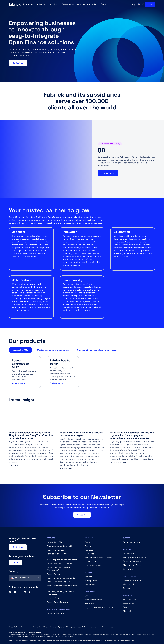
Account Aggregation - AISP (60, 546)
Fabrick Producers (93, 600)
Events (126, 607)
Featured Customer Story (110, 144)
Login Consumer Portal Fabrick (99, 607)
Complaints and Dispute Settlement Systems (48, 627)
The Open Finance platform (136, 557)
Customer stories (93, 565)
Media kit (127, 611)
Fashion (89, 542)
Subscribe (82, 515)
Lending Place (53, 598)
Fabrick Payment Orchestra (59, 563)
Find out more (108, 173)
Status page (71, 627)
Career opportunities (133, 580)
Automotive (90, 562)
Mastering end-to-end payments (53, 350)
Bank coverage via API (57, 554)
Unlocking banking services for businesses (97, 350)
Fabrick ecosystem (132, 561)
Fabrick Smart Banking (57, 602)
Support (81, 4)
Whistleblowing (94, 627)
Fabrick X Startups (55, 613)
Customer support (132, 542)
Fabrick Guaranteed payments (61, 578)
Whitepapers (91, 581)
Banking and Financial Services (99, 558)
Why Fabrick (129, 584)
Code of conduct (108, 627)
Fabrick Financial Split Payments (62, 586)
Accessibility (82, 627)
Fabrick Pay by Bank (56, 550)
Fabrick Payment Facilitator (60, 582)
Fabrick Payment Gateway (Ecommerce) (59, 569)
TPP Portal (90, 604)
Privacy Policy (14, 627)
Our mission (128, 554)
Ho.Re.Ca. (89, 550)
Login (150, 4)
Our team (127, 588)
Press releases (130, 600)
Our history (128, 569)
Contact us (18, 63)
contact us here (67, 636)
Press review (129, 603)
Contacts (105, 4)
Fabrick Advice (54, 574)
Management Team (132, 565)
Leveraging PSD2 (21, 350)
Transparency (26, 627)
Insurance (89, 554)
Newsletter (90, 584)
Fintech (88, 546)
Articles (88, 577)
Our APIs (89, 596)
